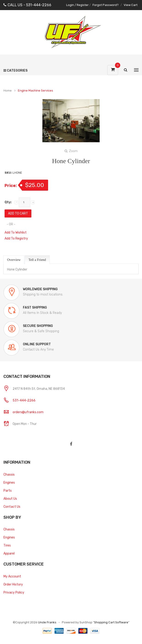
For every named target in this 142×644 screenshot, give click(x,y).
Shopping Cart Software (111, 622)
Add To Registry (16, 238)
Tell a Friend (37, 260)
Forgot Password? (106, 5)
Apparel (9, 553)
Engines (9, 483)
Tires (7, 545)
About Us (10, 499)
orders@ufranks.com (28, 412)
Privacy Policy (14, 592)
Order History (13, 584)
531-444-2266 (24, 400)
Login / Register (77, 5)
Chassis (9, 475)
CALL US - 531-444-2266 (27, 5)
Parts (8, 491)
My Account (12, 576)
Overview (14, 260)
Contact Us (12, 507)
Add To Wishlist (16, 233)
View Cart (131, 5)
